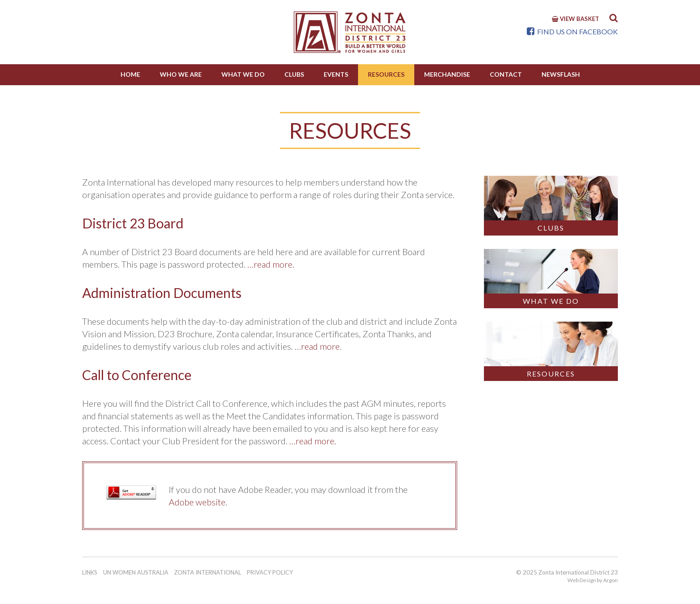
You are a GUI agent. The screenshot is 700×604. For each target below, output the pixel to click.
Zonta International (208, 572)
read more (320, 346)
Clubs (294, 74)
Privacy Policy (270, 572)
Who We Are (181, 74)
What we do (243, 74)
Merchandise (447, 74)
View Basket (575, 19)
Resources (386, 74)
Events (336, 74)
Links (90, 572)
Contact (506, 74)
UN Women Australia (136, 572)
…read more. (271, 264)
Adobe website (197, 502)
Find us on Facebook (572, 31)
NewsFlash (561, 74)
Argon (610, 580)
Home (130, 74)
